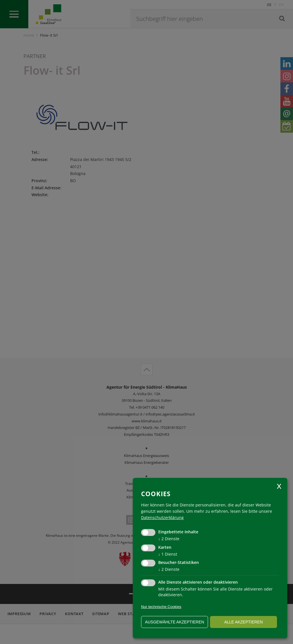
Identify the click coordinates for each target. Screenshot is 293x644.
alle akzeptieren (244, 622)
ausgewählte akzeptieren (175, 622)
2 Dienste (169, 539)
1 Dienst (168, 554)
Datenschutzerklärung (162, 517)
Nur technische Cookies (161, 607)
